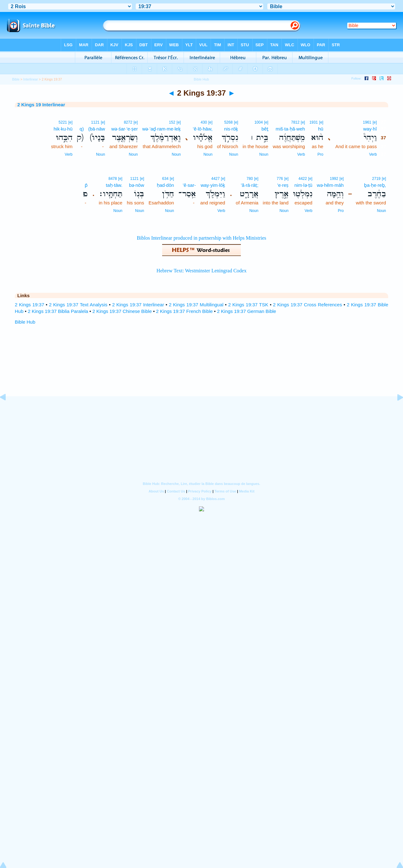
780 (250, 179)
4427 (216, 179)
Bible (16, 79)
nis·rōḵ (231, 129)
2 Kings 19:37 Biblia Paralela (58, 311)
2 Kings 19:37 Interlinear (138, 305)
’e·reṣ (283, 185)
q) (82, 129)
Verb (373, 154)
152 (172, 122)
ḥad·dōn (165, 185)
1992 (334, 179)
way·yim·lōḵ (213, 185)
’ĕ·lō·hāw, (203, 129)
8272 (128, 122)
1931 (314, 122)
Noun (264, 154)
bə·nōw (137, 185)
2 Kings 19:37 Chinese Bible (122, 311)
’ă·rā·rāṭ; (250, 185)
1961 (367, 122)
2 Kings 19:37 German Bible (247, 311)
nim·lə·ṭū (303, 185)
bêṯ (265, 129)
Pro (320, 154)
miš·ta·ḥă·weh (290, 129)
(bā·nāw (96, 129)
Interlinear (31, 79)
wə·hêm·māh (330, 185)
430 (204, 122)
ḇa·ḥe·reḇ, (375, 185)
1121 (95, 122)
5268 (228, 122)
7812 (295, 122)
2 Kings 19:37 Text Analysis (78, 305)
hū (321, 129)
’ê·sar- (189, 185)
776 (280, 179)
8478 (113, 179)
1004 (259, 122)
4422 (303, 179)
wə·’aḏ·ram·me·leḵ (162, 129)
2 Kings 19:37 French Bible (184, 311)
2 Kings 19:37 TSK (248, 305)
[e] (375, 122)
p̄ (86, 185)
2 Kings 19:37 (29, 305)
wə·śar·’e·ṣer (124, 129)
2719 (376, 179)
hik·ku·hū (63, 129)
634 (165, 179)
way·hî (370, 129)
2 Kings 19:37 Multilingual (196, 305)
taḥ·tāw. (114, 185)
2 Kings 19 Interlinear (41, 105)
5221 (63, 122)
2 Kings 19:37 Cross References (307, 305)
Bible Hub (25, 322)
